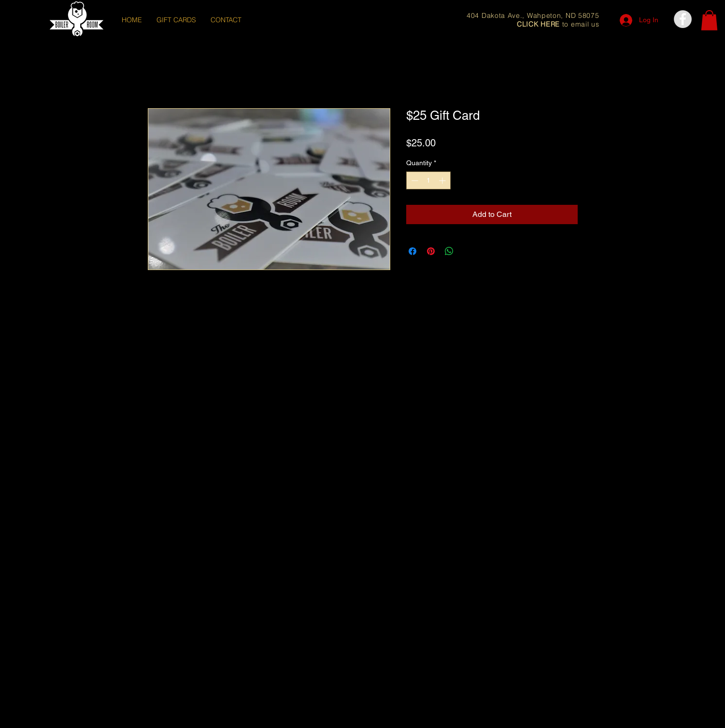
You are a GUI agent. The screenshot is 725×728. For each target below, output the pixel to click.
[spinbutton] (428, 180)
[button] (709, 20)
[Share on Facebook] (412, 251)
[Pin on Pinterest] (431, 251)
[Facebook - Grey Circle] (683, 19)
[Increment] (443, 180)
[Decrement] (414, 180)
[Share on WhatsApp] (449, 251)
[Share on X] (468, 251)
